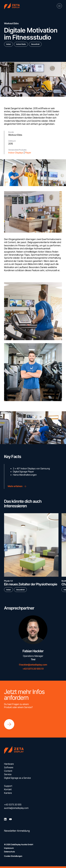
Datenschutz (9, 852)
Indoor (9, 44)
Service (8, 774)
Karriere (8, 793)
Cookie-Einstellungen (13, 856)
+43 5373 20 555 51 (33, 669)
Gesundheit (35, 44)
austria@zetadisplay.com (16, 808)
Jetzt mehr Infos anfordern (24, 695)
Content (8, 771)
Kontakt (8, 789)
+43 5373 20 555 (13, 805)
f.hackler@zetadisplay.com (33, 665)
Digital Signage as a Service (17, 778)
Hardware (9, 764)
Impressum (9, 848)
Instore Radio (21, 44)
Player (28, 153)
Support (8, 786)
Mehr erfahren (18, 486)
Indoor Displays (16, 153)
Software (9, 767)
